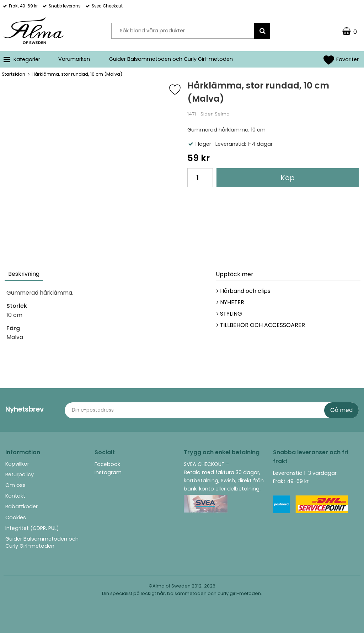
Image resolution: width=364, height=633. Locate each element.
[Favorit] (180, 90)
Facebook (107, 464)
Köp (288, 178)
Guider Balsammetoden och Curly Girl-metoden (171, 59)
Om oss (15, 485)
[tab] (24, 275)
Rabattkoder (22, 506)
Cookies (16, 517)
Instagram (108, 472)
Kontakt (15, 496)
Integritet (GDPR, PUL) (32, 528)
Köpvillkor (17, 464)
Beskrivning (24, 274)
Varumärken (74, 59)
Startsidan (14, 74)
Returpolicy (20, 474)
